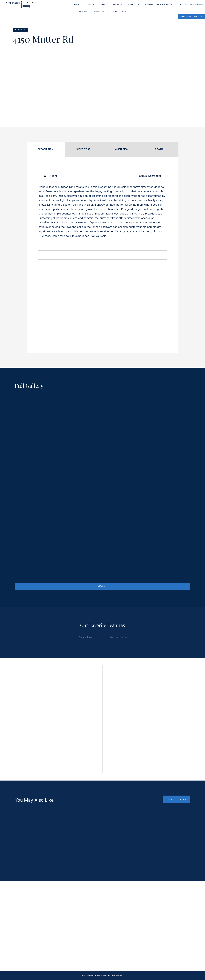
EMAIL (44, 743)
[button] (89, 5)
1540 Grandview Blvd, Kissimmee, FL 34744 (102, 855)
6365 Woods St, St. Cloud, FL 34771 (162, 855)
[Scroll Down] (43, 828)
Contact (182, 5)
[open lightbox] (44, 414)
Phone (45, 729)
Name (44, 702)
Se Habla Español (165, 5)
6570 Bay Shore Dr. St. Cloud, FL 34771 (43, 855)
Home (77, 5)
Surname (46, 716)
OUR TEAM (148, 5)
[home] (19, 5)
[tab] (46, 149)
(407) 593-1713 (197, 5)
